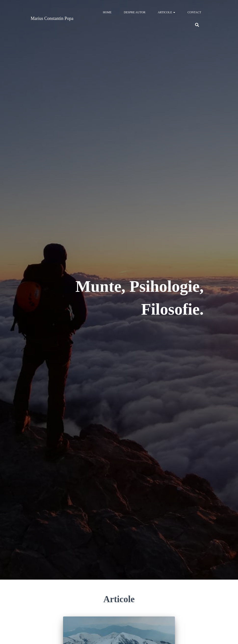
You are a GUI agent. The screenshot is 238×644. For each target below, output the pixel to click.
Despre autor (135, 12)
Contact (194, 12)
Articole (167, 12)
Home (107, 12)
